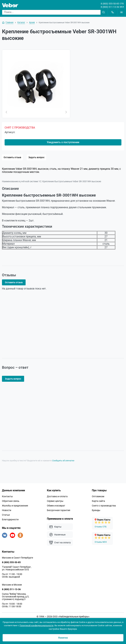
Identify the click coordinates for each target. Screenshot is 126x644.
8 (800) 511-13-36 (110, 7)
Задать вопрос (36, 157)
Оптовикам (98, 496)
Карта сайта (98, 501)
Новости (7, 510)
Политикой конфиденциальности (37, 625)
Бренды (96, 510)
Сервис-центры (55, 501)
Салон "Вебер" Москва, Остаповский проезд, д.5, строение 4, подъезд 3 (16, 597)
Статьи (6, 515)
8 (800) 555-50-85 (110, 4)
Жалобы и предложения (15, 506)
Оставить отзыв (12, 157)
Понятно (63, 638)
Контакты (7, 496)
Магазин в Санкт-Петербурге (17, 558)
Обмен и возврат (56, 506)
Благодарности (10, 519)
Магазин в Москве (12, 585)
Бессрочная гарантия (59, 510)
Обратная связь (11, 501)
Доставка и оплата (57, 496)
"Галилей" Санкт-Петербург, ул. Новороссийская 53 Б (17, 568)
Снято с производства (104, 506)
